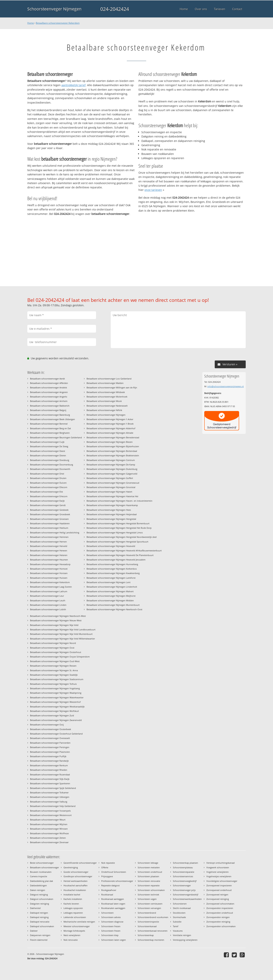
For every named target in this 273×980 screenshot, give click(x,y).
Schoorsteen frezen (111, 926)
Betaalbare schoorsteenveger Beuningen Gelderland (56, 437)
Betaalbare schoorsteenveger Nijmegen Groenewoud (113, 483)
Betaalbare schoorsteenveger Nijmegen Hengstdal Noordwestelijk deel (122, 537)
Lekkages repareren (73, 913)
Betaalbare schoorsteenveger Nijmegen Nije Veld (54, 625)
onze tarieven (153, 190)
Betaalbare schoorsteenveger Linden (48, 605)
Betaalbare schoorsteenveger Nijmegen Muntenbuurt (113, 605)
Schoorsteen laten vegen (114, 940)
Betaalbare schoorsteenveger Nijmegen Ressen (53, 666)
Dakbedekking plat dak (42, 881)
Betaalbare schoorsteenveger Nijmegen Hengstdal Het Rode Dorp (119, 528)
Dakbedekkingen (38, 885)
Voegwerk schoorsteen (218, 867)
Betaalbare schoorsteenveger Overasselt (50, 738)
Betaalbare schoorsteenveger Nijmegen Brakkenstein (113, 455)
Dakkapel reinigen (39, 913)
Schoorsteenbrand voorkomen (153, 917)
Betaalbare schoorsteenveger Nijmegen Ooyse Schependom (60, 657)
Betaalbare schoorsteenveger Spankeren (50, 783)
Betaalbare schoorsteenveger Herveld (49, 546)
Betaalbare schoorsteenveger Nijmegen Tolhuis (53, 684)
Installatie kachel (72, 895)
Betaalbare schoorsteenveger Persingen (50, 747)
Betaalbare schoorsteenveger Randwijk (49, 761)
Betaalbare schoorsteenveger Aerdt (47, 379)
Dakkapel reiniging (39, 917)
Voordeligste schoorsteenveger (222, 881)
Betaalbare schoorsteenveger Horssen (49, 573)
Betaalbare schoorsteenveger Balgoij (48, 410)
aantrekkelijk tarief (73, 85)
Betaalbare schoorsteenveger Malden (105, 383)
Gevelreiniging (71, 867)
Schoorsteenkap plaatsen (185, 863)
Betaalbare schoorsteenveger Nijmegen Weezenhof (55, 702)
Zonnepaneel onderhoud (219, 890)
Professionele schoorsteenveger (117, 881)
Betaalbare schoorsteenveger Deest (48, 451)
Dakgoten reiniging (39, 904)
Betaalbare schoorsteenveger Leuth (48, 600)
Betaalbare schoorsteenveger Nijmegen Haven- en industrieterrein (119, 501)
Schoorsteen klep (110, 935)
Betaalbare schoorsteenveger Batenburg (50, 415)
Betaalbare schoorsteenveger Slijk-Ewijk (50, 779)
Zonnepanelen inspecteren (220, 908)
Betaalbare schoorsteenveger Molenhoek (107, 397)
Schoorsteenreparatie (184, 872)
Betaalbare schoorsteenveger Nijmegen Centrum (111, 460)
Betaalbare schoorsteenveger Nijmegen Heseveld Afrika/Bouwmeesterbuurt (124, 550)
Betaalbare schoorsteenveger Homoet (49, 569)
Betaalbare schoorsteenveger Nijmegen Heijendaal (112, 514)
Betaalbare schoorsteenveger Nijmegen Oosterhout (56, 652)
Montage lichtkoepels (74, 931)
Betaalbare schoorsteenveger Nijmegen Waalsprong (56, 693)
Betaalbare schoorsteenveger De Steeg (49, 446)
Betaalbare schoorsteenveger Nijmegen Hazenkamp (112, 505)
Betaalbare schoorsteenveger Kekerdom (58, 23)
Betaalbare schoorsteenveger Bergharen (50, 433)
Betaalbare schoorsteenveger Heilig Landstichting (55, 532)
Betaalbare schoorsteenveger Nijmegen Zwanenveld (56, 720)
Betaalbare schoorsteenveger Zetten (48, 838)
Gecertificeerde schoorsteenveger (80, 863)
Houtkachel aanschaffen (76, 885)
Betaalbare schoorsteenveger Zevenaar (49, 842)
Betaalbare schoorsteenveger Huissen (49, 578)
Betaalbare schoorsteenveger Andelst (49, 387)
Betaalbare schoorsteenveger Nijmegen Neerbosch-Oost (114, 609)
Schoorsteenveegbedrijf (185, 881)
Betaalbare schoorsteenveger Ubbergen (50, 797)
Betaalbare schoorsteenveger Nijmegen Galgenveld (112, 474)
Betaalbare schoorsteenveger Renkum (49, 765)
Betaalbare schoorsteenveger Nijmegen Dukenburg (112, 469)
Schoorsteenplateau (183, 867)
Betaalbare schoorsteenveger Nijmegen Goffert (110, 478)
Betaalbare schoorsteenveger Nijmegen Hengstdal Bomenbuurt (118, 523)
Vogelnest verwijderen (218, 872)
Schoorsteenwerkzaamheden (187, 899)
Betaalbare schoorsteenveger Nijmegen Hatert (109, 492)
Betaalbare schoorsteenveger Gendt (48, 505)
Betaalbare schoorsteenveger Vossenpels (50, 811)
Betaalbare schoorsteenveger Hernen (48, 542)
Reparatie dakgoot (110, 885)
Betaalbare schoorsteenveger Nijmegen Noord (53, 643)
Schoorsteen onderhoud (150, 872)
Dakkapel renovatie (40, 922)
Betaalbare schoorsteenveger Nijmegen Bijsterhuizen (113, 446)
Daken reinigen (38, 890)
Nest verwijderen (72, 935)
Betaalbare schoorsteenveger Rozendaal (50, 774)
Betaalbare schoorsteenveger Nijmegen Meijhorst (111, 596)
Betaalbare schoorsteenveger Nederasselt (107, 406)
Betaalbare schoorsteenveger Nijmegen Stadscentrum (57, 679)
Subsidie (177, 922)
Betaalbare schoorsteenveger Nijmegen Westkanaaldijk (57, 707)
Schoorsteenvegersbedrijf (186, 895)
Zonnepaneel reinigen (217, 895)
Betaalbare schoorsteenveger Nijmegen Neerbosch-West (58, 616)
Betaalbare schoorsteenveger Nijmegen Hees (109, 510)
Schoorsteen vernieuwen (150, 904)
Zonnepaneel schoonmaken (220, 904)
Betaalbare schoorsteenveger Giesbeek (49, 510)
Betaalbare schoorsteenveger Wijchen (49, 824)
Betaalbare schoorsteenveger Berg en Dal (50, 428)
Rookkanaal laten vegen (113, 904)
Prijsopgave (107, 876)
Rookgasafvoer (109, 890)
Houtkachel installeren (75, 890)
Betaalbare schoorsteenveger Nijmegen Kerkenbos (112, 569)
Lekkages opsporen (73, 908)
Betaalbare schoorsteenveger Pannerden (50, 743)
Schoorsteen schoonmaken (151, 890)
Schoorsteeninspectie (148, 922)
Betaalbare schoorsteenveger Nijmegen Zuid (52, 715)
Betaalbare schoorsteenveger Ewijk (47, 501)
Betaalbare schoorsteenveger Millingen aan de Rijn (112, 387)
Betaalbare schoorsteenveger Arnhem (49, 401)
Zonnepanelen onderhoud (220, 913)
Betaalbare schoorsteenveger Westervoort (51, 815)
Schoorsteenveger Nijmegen (54, 9)
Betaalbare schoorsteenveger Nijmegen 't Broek (110, 424)
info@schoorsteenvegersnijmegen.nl (226, 386)
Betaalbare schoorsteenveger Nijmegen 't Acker (110, 419)
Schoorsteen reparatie (149, 885)
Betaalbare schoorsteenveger (44, 867)
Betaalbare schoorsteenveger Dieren (48, 455)
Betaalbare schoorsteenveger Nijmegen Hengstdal (111, 519)
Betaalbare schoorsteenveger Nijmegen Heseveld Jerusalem (116, 560)
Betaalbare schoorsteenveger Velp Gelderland (53, 806)
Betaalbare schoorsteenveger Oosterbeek (51, 729)
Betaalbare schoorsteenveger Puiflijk (48, 756)
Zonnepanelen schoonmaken (221, 926)
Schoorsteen (107, 913)
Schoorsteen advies (111, 917)
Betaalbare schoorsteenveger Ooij (47, 725)
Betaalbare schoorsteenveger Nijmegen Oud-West (55, 661)
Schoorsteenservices (183, 876)
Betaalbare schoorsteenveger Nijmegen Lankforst (111, 578)
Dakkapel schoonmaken (42, 926)
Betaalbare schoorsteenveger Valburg (49, 802)
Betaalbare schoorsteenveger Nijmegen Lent (109, 582)
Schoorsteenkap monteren (151, 940)
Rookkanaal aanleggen (113, 899)
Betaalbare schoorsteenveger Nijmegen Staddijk (54, 675)
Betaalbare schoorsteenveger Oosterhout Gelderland (56, 734)
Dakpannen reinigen (40, 935)
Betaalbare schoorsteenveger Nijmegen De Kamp (111, 465)
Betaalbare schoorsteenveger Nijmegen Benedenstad (113, 437)
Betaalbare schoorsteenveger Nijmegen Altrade (110, 433)
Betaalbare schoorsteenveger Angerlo (49, 397)
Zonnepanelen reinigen (218, 917)
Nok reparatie (108, 863)
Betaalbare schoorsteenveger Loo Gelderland (109, 379)
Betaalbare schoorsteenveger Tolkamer (49, 792)
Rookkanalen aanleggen (113, 908)
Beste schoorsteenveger (42, 863)
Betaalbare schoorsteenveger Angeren (49, 392)
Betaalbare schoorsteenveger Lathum (49, 591)
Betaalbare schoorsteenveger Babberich (50, 406)
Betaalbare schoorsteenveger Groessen (49, 519)
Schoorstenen (180, 904)
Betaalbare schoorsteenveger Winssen (49, 829)
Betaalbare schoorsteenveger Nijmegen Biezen (110, 442)
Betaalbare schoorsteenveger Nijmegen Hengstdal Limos (115, 532)
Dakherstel (35, 908)
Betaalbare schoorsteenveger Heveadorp (50, 564)
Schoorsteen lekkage (148, 863)
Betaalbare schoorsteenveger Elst (46, 492)
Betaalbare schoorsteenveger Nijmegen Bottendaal (112, 451)
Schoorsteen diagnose (112, 922)
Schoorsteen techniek (148, 895)
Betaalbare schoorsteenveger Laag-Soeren (51, 587)
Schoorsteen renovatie (149, 881)
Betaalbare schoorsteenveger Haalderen (50, 523)
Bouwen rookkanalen (41, 872)
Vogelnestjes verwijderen (219, 876)
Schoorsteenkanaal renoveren (153, 931)
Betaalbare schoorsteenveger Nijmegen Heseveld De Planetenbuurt (120, 555)
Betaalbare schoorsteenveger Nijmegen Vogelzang (55, 688)
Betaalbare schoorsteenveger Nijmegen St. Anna (54, 670)
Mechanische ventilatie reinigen (79, 922)
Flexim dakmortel (39, 940)
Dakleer (34, 931)
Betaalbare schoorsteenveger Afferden (49, 383)
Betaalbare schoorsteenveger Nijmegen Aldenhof (111, 428)
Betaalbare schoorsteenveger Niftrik (104, 410)
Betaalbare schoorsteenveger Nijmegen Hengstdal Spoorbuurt (117, 542)
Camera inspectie (39, 876)
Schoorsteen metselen (149, 867)
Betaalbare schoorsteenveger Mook (104, 401)
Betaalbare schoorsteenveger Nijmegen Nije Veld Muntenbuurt (61, 634)
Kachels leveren (71, 904)
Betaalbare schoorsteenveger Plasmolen (50, 752)
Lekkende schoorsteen (75, 917)
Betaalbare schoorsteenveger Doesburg (50, 460)
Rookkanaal (107, 895)
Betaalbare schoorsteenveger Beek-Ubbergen (52, 419)
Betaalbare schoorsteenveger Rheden (49, 770)
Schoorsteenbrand (147, 913)
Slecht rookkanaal (182, 908)
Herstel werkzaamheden (76, 881)
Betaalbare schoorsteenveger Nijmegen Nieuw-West (56, 620)
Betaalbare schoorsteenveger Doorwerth (50, 469)
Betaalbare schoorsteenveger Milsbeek (106, 392)
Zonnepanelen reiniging (218, 922)
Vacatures (178, 931)
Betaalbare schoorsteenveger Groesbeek (50, 514)
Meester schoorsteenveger (77, 926)
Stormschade (179, 917)
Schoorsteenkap (146, 935)
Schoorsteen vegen (147, 899)
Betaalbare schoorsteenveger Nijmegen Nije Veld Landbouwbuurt (63, 629)
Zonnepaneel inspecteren (219, 885)
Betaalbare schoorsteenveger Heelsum (49, 528)
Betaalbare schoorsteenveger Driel (47, 474)
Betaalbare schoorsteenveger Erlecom (49, 496)
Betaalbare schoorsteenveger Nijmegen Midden (110, 600)
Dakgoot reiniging (39, 895)
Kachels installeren (73, 899)
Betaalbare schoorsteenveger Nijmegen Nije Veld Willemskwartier (62, 639)
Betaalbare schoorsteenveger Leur (47, 596)
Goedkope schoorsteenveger (78, 876)
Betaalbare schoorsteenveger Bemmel (49, 424)
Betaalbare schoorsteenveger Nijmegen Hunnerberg (112, 564)
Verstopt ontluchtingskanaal (221, 863)
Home (31, 23)
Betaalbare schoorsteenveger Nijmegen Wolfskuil (54, 711)
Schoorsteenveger (182, 885)
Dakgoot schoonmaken (42, 899)
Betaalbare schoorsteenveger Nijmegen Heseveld (111, 546)
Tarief (176, 926)
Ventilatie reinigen (182, 935)
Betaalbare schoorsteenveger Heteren (49, 555)
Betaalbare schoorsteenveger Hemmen (49, 537)
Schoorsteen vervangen (149, 908)
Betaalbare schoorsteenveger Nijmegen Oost (52, 648)
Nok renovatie (71, 940)
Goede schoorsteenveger (76, 872)
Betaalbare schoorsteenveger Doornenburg (52, 465)
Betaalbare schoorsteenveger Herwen (49, 550)
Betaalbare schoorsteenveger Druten (48, 478)
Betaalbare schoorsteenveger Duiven (48, 483)
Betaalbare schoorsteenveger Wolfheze (49, 833)
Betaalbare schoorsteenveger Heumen (49, 560)
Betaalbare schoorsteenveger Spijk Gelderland (53, 788)
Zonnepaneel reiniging (218, 899)
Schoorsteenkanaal (147, 926)
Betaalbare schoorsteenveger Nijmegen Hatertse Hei (112, 496)
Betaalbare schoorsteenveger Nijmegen (106, 415)
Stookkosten (179, 913)
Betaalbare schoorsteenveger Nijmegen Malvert (110, 591)
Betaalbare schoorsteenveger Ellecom (49, 487)
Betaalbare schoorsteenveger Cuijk (47, 442)
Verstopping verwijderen (185, 940)
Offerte (105, 867)
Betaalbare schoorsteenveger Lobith (48, 609)
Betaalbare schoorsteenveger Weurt (48, 820)
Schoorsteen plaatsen (148, 876)
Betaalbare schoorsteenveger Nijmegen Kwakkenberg (113, 573)
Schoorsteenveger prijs (184, 890)
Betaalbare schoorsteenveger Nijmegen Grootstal (111, 487)
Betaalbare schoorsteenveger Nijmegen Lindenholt (112, 587)
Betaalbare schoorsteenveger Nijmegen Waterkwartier (57, 697)
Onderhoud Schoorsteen (114, 872)
